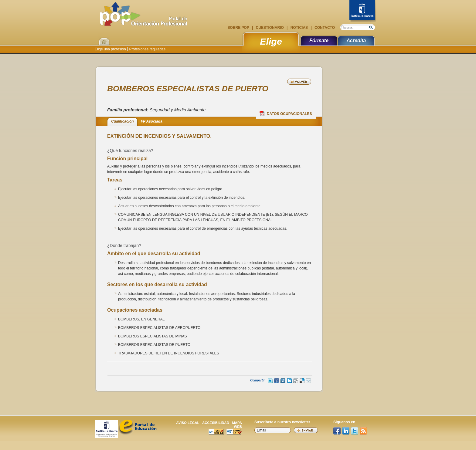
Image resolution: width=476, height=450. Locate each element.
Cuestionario (270, 28)
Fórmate (319, 41)
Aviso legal (188, 423)
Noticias (299, 28)
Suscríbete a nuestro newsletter (282, 422)
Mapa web (237, 425)
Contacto (324, 28)
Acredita (356, 41)
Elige (271, 41)
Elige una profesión (111, 49)
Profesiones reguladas (147, 49)
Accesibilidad (216, 423)
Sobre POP (239, 28)
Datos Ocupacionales (286, 113)
